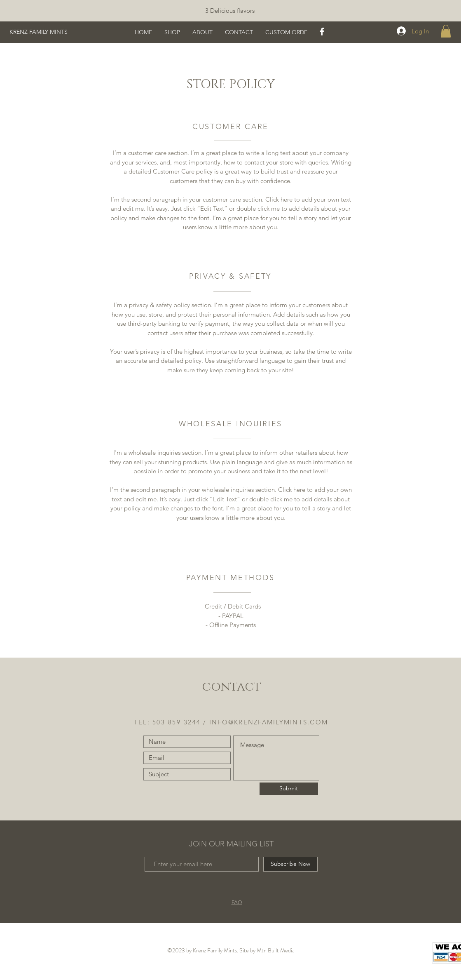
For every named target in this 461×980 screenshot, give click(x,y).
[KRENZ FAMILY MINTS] (50, 32)
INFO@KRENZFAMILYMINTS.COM (269, 722)
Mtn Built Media (276, 950)
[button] (446, 31)
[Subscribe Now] (290, 864)
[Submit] (289, 789)
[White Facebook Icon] (322, 32)
